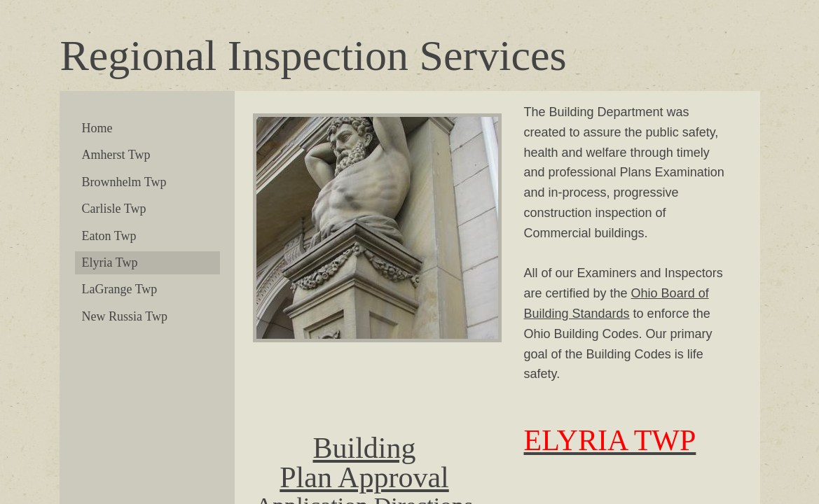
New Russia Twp (125, 316)
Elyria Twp (110, 262)
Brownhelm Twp (124, 182)
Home (97, 128)
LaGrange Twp (120, 289)
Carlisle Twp (114, 209)
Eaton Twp (109, 236)
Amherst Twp (116, 155)
